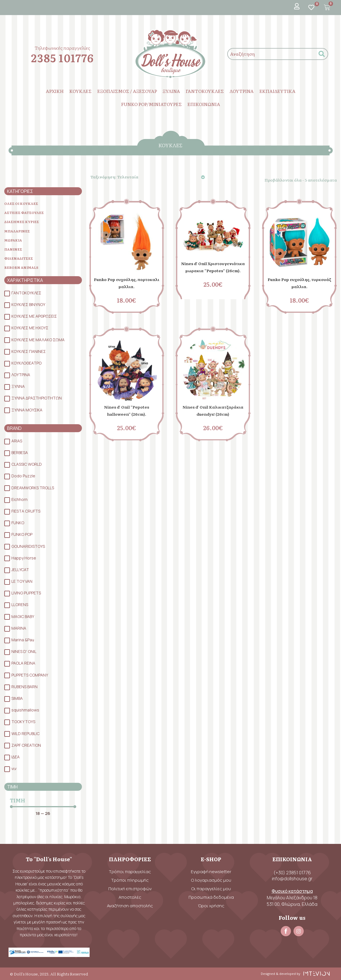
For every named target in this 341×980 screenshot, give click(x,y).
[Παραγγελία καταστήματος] (148, 177)
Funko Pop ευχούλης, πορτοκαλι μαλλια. (126, 282)
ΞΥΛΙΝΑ (171, 91)
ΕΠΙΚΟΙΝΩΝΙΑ (204, 104)
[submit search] (322, 54)
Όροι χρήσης (211, 906)
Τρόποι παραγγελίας (130, 872)
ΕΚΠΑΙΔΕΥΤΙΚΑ (277, 91)
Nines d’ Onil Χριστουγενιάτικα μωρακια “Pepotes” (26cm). (213, 270)
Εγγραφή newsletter (211, 872)
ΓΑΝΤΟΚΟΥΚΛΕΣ (205, 91)
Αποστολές (130, 897)
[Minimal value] (43, 814)
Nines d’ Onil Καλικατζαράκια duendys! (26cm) (213, 413)
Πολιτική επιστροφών (130, 889)
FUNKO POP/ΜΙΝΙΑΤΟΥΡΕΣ (151, 104)
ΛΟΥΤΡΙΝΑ (242, 91)
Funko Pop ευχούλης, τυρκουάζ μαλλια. (299, 282)
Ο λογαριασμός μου (211, 880)
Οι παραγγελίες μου (211, 889)
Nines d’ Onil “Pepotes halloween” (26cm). (127, 410)
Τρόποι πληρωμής (130, 880)
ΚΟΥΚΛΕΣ (80, 91)
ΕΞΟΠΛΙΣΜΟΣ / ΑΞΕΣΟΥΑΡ (127, 91)
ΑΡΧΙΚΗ (55, 91)
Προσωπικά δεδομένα (211, 897)
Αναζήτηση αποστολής (130, 906)
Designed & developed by (279, 974)
